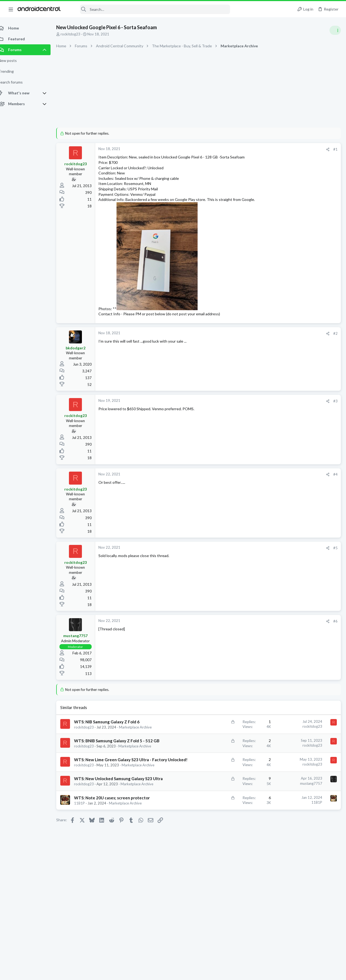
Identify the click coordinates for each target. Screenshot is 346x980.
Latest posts (272, 293)
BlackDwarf (284, 610)
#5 (249, 553)
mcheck (334, 664)
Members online (275, 598)
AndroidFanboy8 (324, 610)
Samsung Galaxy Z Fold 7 (289, 584)
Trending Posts (275, 433)
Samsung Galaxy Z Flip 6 (288, 314)
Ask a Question (281, 340)
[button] (11, 9)
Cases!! (276, 538)
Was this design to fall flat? (292, 304)
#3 (249, 406)
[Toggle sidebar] (335, 30)
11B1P (85, 856)
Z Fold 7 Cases (282, 569)
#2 (249, 339)
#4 (249, 480)
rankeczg (267, 610)
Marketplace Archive (131, 856)
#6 (249, 627)
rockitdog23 (76, 34)
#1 (249, 149)
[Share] (241, 149)
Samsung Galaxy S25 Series (291, 419)
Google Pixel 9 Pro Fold (288, 393)
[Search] (149, 9)
